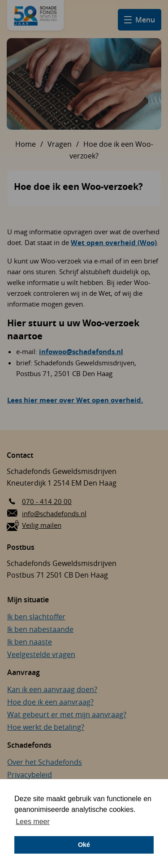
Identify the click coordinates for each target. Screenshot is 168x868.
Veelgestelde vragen (41, 654)
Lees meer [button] (33, 822)
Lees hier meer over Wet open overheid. (75, 400)
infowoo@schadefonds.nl (81, 352)
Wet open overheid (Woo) (114, 243)
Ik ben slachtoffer (36, 617)
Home (26, 144)
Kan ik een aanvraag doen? (52, 689)
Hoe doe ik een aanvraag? (50, 702)
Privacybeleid (30, 775)
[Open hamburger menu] (140, 20)
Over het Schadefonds (45, 762)
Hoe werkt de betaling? (46, 727)
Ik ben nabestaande (40, 629)
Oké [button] (84, 845)
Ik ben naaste (30, 642)
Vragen (60, 144)
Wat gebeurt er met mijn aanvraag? (67, 715)
